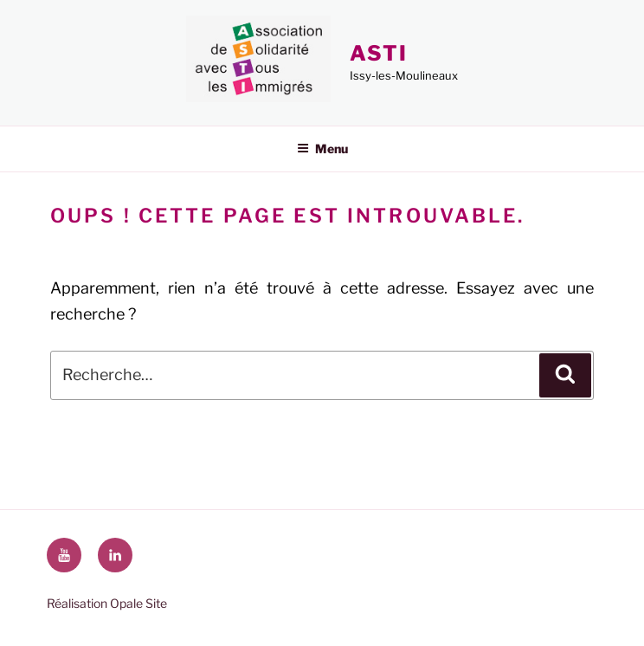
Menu (322, 149)
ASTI (379, 53)
